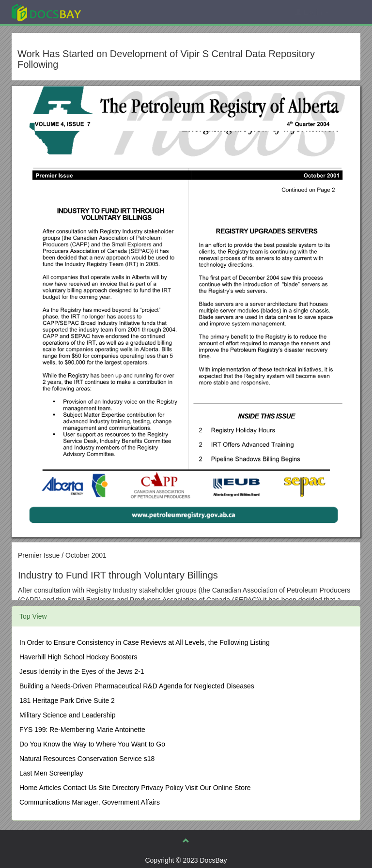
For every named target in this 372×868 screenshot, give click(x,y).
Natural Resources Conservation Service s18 (87, 759)
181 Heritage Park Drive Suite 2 (67, 700)
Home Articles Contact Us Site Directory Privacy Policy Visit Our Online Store (135, 788)
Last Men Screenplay (51, 773)
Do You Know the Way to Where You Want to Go (92, 744)
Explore (119, 12)
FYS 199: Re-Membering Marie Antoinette (82, 730)
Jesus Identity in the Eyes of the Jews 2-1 (82, 671)
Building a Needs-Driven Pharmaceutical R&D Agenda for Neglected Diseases (137, 686)
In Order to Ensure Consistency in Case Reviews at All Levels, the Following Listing (145, 642)
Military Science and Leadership (67, 715)
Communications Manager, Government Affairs (90, 802)
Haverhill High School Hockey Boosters (78, 657)
